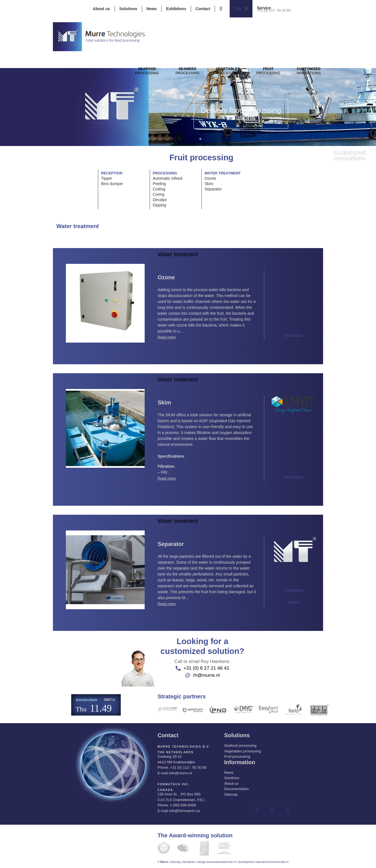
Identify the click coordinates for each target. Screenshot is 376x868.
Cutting (159, 189)
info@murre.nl (180, 773)
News (152, 9)
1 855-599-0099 (183, 805)
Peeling (159, 184)
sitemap (175, 862)
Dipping (159, 205)
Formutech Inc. (174, 784)
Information (294, 336)
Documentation (236, 789)
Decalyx (160, 200)
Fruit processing (237, 756)
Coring (159, 194)
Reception (112, 173)
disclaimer (189, 862)
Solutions (128, 9)
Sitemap (231, 794)
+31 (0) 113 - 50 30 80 (274, 10)
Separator (213, 189)
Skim (209, 184)
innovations (335, 76)
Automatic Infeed (168, 178)
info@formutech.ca (184, 811)
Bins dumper (112, 184)
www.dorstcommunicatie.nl (272, 862)
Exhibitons (176, 9)
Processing (150, 76)
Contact (203, 9)
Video (294, 602)
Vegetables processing (242, 751)
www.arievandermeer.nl (221, 862)
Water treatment (223, 173)
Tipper (107, 178)
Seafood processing (240, 746)
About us (101, 9)
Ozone (210, 178)
